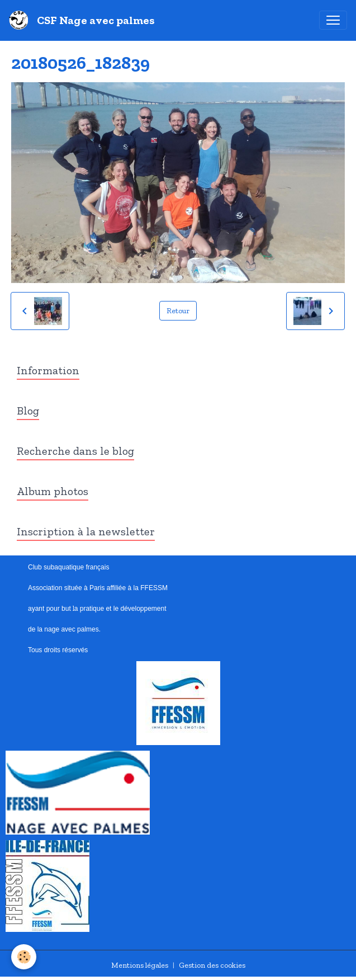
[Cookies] (24, 957)
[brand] (84, 20)
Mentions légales (140, 965)
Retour (178, 311)
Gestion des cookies (212, 965)
